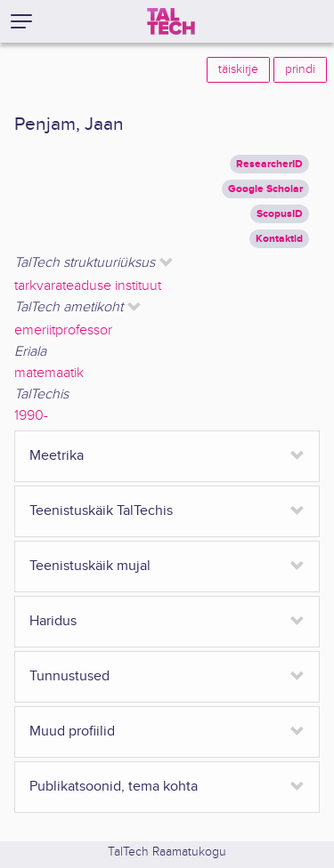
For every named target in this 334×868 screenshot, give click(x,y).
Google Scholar (265, 189)
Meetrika (57, 456)
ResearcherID (269, 164)
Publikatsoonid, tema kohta (114, 787)
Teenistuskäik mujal (90, 566)
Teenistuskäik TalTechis (101, 511)
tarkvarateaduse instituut (88, 286)
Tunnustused (69, 676)
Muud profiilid (72, 731)
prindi (300, 69)
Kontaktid (279, 239)
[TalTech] (171, 21)
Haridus (53, 621)
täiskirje (238, 69)
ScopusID (280, 214)
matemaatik (49, 373)
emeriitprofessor (63, 330)
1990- (31, 416)
